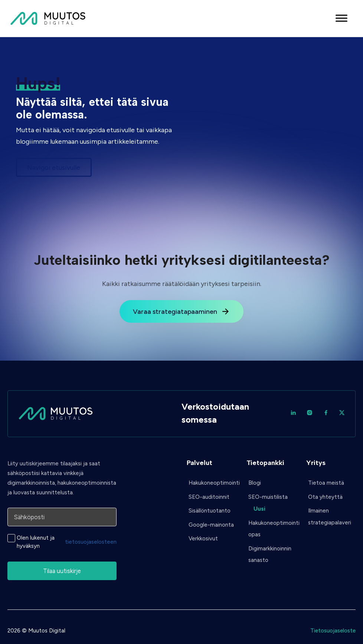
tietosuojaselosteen (91, 542)
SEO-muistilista (268, 497)
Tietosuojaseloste (333, 631)
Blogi (255, 483)
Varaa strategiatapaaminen (181, 311)
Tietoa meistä (326, 483)
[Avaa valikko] (341, 18)
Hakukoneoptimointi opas (272, 529)
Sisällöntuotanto (210, 511)
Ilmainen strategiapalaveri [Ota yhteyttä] (330, 517)
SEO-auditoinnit (209, 497)
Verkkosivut (203, 539)
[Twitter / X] (342, 414)
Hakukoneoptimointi (212, 483)
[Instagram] (310, 414)
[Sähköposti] (62, 517)
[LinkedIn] (293, 414)
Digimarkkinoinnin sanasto (270, 554)
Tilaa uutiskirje (62, 571)
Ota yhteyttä (325, 497)
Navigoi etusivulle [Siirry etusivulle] (54, 167)
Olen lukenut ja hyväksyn (67, 542)
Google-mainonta (211, 525)
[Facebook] (326, 414)
